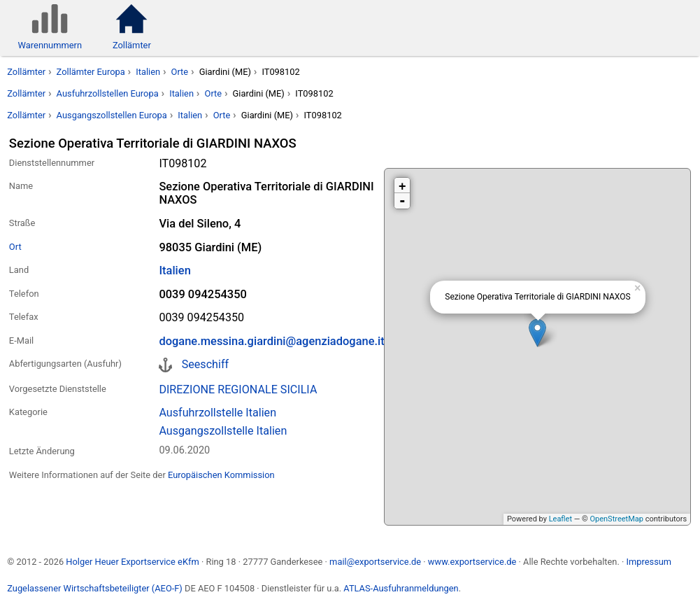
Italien (148, 72)
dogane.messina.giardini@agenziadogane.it (271, 341)
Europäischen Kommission (221, 475)
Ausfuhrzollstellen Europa (108, 93)
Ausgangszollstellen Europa (112, 115)
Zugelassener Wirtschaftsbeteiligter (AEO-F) (95, 588)
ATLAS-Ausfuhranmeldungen (401, 588)
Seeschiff (205, 364)
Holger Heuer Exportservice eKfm (132, 562)
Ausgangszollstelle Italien (223, 431)
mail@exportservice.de (375, 562)
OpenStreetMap (616, 519)
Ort (15, 247)
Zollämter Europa (91, 72)
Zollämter (26, 72)
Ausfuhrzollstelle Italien (217, 413)
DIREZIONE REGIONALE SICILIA (238, 389)
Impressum (649, 562)
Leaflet (560, 519)
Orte (180, 72)
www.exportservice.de (472, 562)
